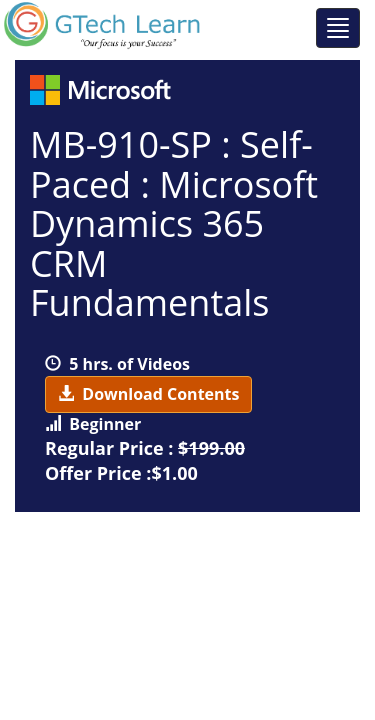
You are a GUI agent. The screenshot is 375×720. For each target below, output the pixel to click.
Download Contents (148, 394)
